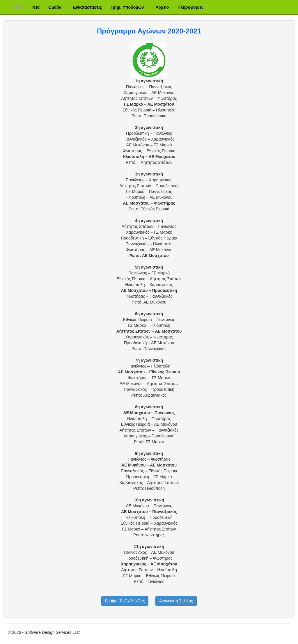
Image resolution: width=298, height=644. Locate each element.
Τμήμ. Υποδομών (129, 7)
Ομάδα (56, 7)
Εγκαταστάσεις (87, 7)
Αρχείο (162, 7)
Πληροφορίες (190, 7)
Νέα (36, 7)
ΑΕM (18, 7)
